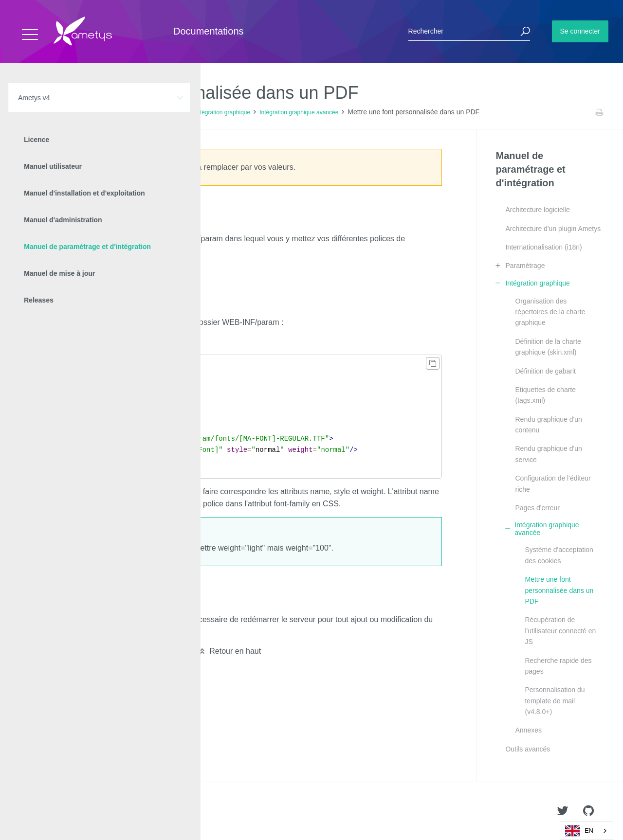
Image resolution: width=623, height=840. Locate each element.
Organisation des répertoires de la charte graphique (550, 312)
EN (579, 831)
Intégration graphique (223, 112)
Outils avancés (528, 749)
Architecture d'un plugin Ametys (553, 229)
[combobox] (586, 831)
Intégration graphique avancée (299, 112)
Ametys (64, 811)
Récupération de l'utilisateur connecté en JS (560, 631)
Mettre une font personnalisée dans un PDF (559, 590)
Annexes (528, 730)
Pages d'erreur (537, 508)
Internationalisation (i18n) (543, 247)
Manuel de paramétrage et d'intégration (135, 112)
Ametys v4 (61, 112)
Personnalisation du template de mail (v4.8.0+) (555, 701)
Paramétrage (525, 266)
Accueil (29, 112)
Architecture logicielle (537, 210)
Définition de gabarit (545, 371)
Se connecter (580, 31)
